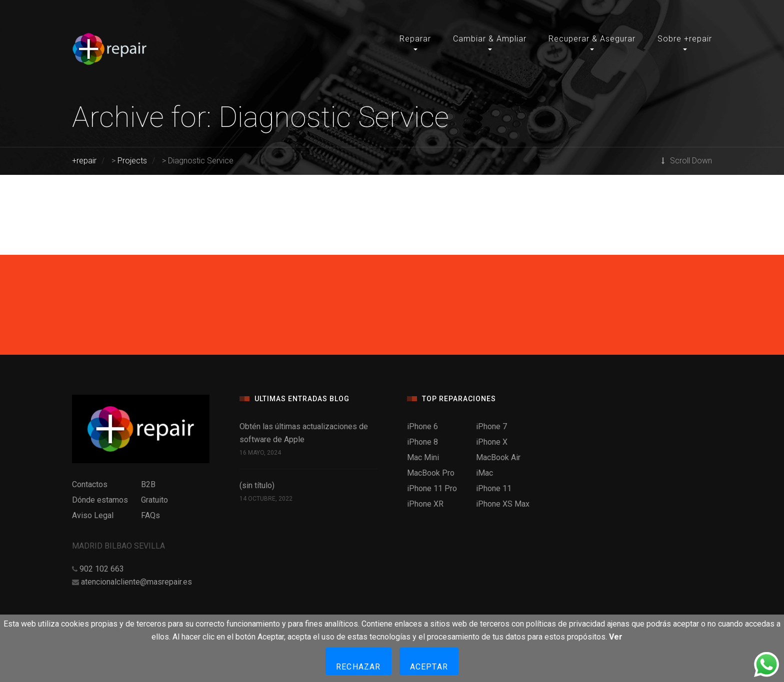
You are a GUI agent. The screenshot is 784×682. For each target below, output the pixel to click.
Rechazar (358, 667)
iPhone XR (425, 504)
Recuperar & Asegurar (592, 39)
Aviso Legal (93, 515)
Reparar (415, 39)
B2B (148, 484)
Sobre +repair (685, 39)
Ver (616, 637)
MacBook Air (498, 457)
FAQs (150, 515)
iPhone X (492, 442)
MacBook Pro (431, 473)
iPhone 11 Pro (432, 488)
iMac (484, 473)
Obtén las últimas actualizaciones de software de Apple (304, 433)
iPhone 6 (422, 426)
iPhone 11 (494, 488)
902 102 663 (102, 569)
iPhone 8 (422, 442)
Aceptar (429, 667)
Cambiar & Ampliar (490, 39)
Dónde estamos (100, 500)
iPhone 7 (491, 426)
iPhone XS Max (503, 504)
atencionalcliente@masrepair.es (136, 582)
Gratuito (154, 500)
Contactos (90, 484)
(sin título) (257, 485)
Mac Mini (423, 457)
